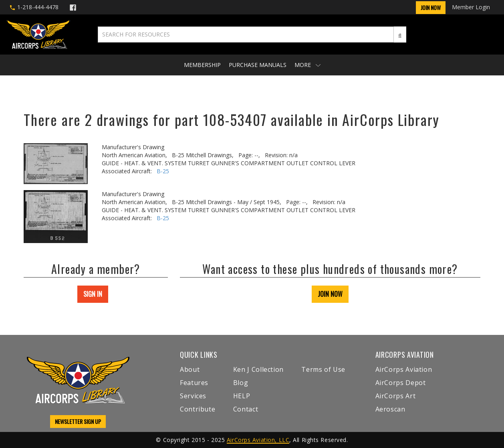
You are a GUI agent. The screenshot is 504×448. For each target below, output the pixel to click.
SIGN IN (93, 294)
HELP (242, 396)
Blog (241, 383)
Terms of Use (323, 369)
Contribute (198, 409)
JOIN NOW (330, 294)
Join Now (431, 7)
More (307, 65)
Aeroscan (390, 409)
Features (194, 383)
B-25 (163, 171)
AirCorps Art (396, 396)
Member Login (471, 7)
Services (193, 396)
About (190, 369)
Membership (202, 65)
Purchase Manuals (258, 65)
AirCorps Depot (401, 383)
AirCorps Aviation (404, 369)
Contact (246, 409)
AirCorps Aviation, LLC (258, 440)
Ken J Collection (258, 369)
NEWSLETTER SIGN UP (78, 421)
